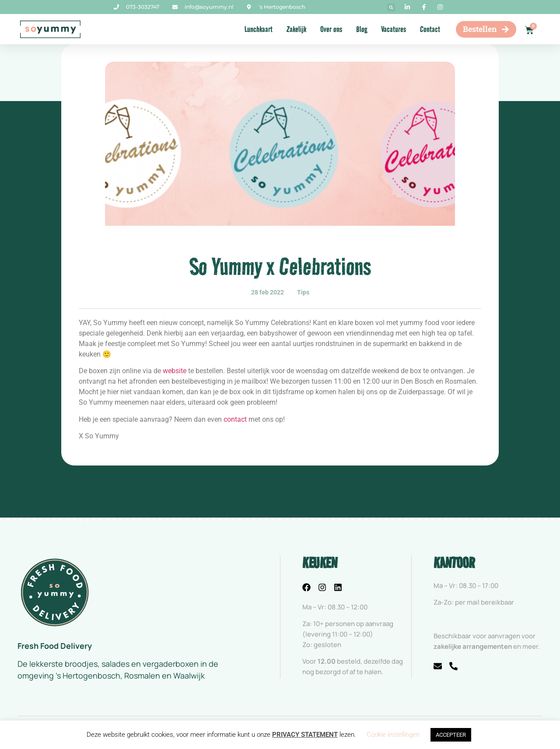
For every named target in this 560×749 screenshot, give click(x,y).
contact (235, 419)
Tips (303, 292)
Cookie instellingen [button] (393, 735)
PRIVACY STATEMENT (305, 735)
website (175, 371)
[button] (391, 7)
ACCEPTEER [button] (451, 735)
